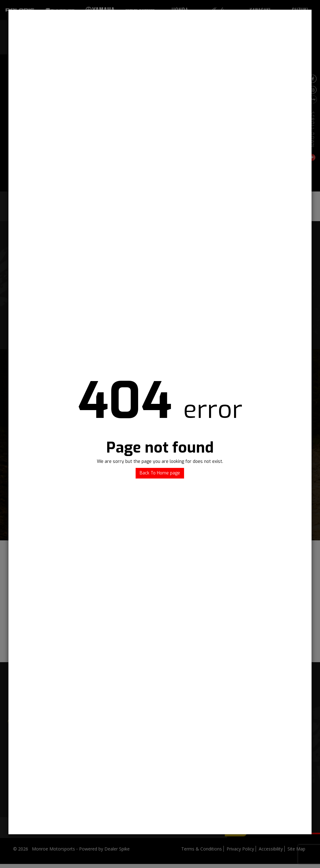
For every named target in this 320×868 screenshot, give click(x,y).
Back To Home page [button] (160, 473)
